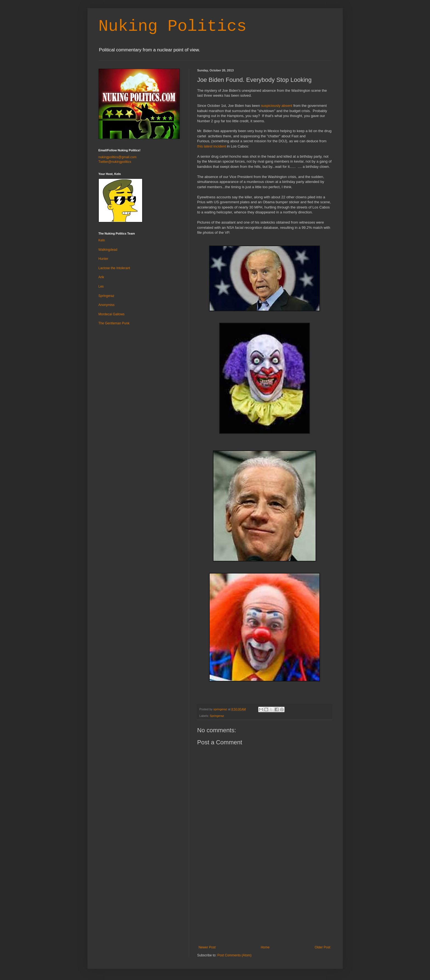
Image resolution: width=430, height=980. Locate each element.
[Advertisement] (265, 904)
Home (265, 947)
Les (101, 286)
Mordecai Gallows (112, 314)
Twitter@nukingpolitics (115, 162)
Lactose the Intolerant (114, 268)
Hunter (103, 259)
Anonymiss (107, 305)
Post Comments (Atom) (234, 955)
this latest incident (212, 146)
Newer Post (207, 947)
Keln (102, 240)
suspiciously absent (277, 106)
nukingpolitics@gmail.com (118, 157)
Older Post (323, 947)
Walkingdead (108, 250)
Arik (101, 277)
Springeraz (217, 716)
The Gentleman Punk (114, 323)
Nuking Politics (173, 26)
